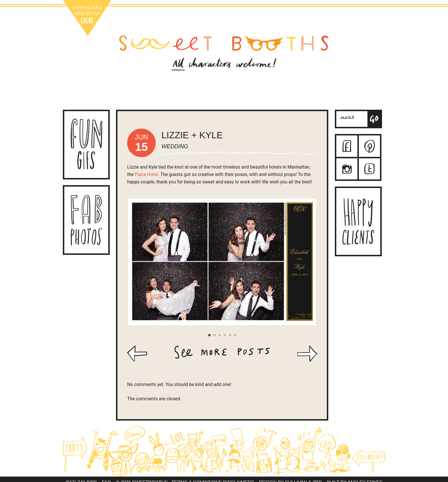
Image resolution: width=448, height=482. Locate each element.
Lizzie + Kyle (192, 135)
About (142, 98)
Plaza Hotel (146, 174)
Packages (182, 98)
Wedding (175, 146)
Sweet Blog (300, 98)
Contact (221, 98)
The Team (261, 98)
